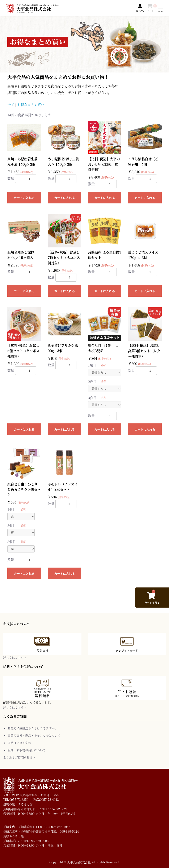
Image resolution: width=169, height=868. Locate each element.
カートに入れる (24, 198)
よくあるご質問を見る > (19, 757)
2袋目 (92, 382)
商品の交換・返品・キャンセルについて (34, 735)
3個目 (12, 542)
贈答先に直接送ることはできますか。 (33, 728)
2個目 (12, 526)
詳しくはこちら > (15, 658)
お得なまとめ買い (31, 105)
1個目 (12, 509)
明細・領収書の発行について (27, 750)
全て (11, 105)
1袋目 (92, 365)
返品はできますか (19, 743)
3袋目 (92, 398)
